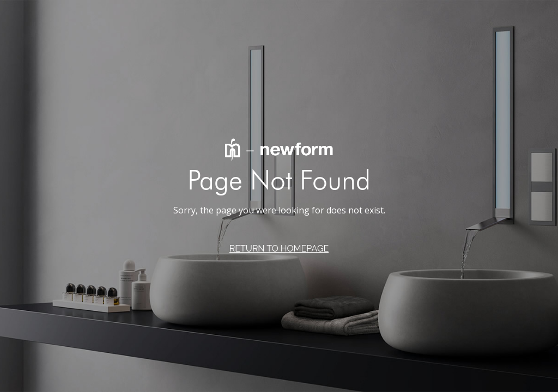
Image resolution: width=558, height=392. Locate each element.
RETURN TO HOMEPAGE (279, 249)
